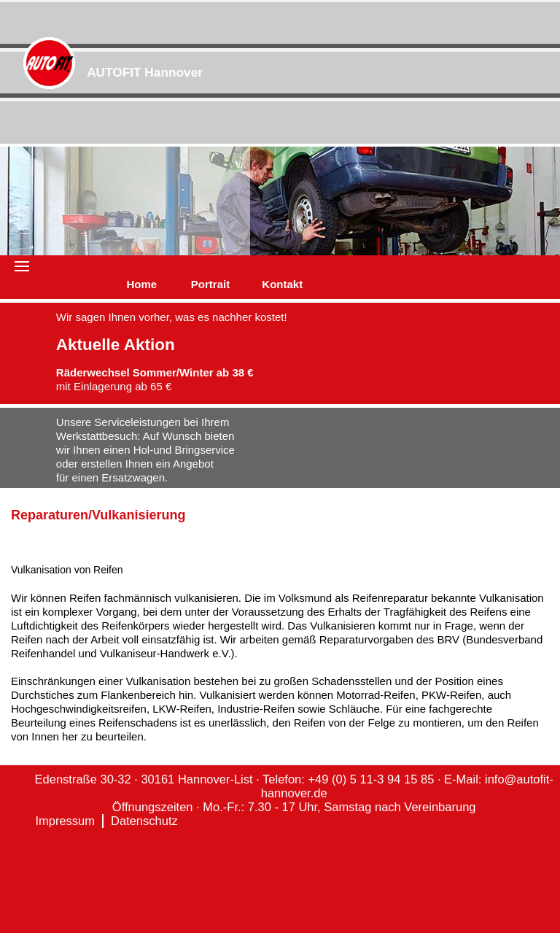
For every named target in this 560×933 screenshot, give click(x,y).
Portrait (210, 284)
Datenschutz (144, 821)
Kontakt (282, 284)
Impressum (65, 821)
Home (142, 284)
